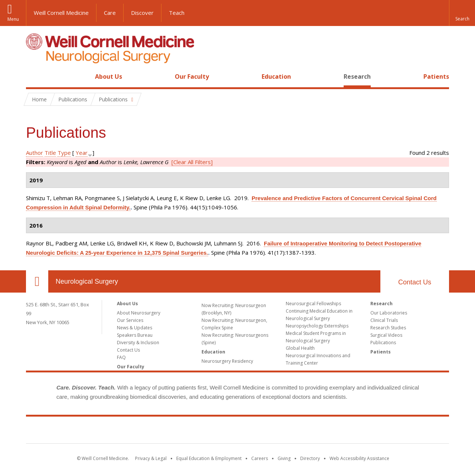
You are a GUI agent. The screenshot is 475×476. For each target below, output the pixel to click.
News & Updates (135, 328)
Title (50, 153)
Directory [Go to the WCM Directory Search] (310, 458)
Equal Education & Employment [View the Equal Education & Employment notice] (209, 458)
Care (110, 13)
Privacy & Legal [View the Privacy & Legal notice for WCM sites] (151, 458)
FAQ (121, 357)
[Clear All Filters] (192, 162)
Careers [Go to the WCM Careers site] (260, 458)
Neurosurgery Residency (227, 361)
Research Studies (388, 328)
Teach (177, 13)
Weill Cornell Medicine (61, 13)
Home (34, 76)
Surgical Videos (386, 335)
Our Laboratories (389, 313)
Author (35, 153)
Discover (142, 13)
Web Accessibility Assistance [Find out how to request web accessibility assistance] (359, 458)
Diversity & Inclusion (138, 343)
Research (357, 76)
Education (276, 76)
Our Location (37, 281)
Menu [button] (13, 19)
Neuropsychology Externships (317, 326)
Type (64, 153)
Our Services (130, 320)
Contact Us (415, 282)
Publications (383, 343)
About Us (109, 76)
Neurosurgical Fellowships (313, 304)
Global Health (300, 348)
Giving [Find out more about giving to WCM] (284, 458)
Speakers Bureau (135, 335)
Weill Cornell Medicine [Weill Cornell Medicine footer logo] (237, 431)
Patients (436, 76)
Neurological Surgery (87, 281)
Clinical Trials (384, 320)
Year (82, 153)
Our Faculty (192, 76)
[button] (462, 13)
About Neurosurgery (139, 313)
